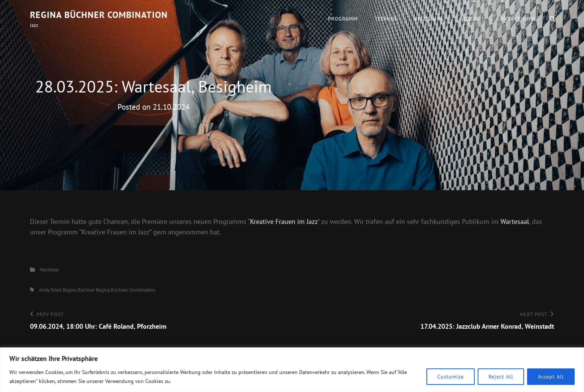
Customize (451, 377)
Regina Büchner (79, 290)
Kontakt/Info (516, 19)
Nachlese (49, 270)
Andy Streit (50, 290)
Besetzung (429, 19)
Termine (386, 19)
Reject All (501, 377)
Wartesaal (515, 221)
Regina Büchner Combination (99, 15)
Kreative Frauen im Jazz (284, 221)
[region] (292, 370)
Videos (470, 19)
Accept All (551, 377)
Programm (343, 19)
